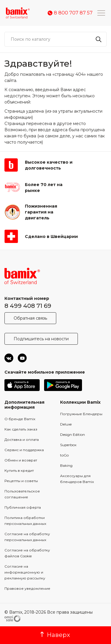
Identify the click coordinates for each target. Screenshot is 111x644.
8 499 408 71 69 (28, 306)
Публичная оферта (23, 507)
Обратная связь (30, 318)
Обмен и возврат (21, 460)
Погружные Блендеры (81, 414)
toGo (64, 455)
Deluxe (66, 424)
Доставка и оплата (22, 440)
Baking (66, 465)
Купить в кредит (19, 470)
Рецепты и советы (21, 481)
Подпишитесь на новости (41, 339)
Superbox (68, 445)
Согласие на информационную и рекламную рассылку (25, 572)
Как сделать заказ (21, 429)
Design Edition (73, 434)
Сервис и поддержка (24, 450)
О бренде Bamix (20, 419)
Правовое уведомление (27, 588)
